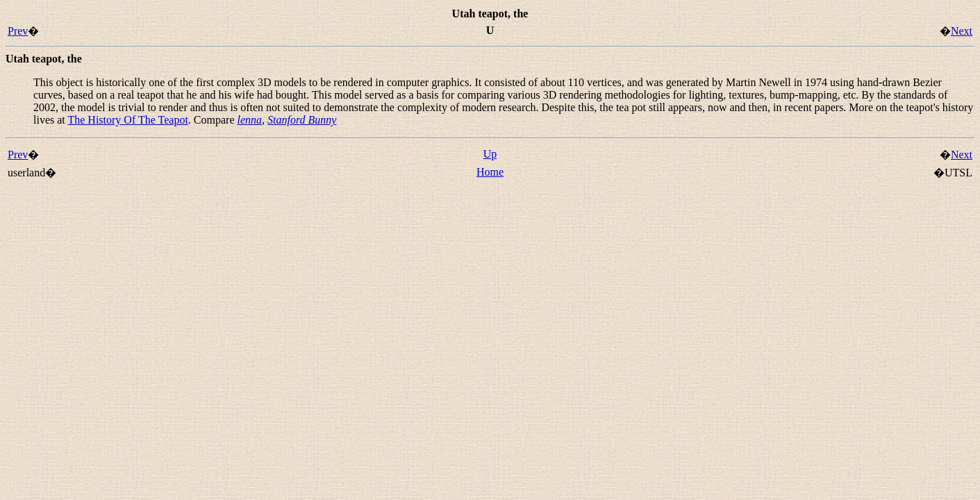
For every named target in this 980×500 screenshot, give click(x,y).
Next (962, 31)
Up (490, 154)
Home (490, 172)
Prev (18, 31)
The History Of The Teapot (127, 120)
